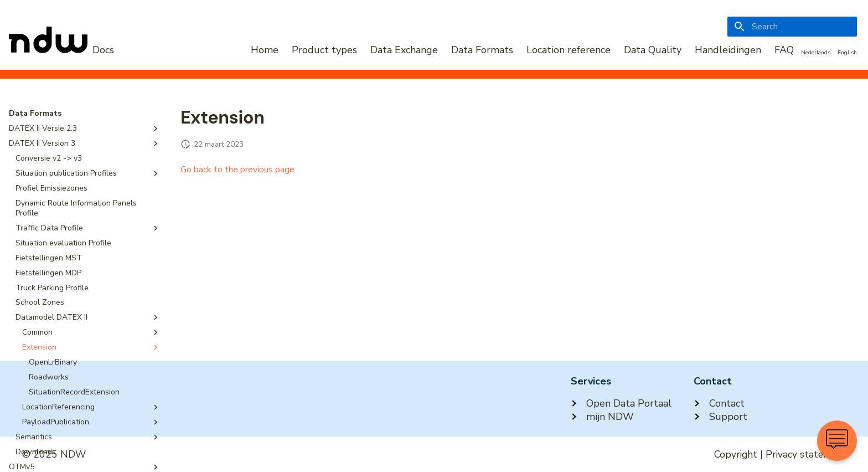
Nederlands (816, 53)
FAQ (784, 50)
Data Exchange (404, 50)
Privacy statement (806, 454)
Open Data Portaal (621, 403)
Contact (719, 403)
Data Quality (653, 50)
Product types (324, 50)
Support (720, 417)
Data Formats (482, 50)
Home (265, 50)
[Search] (792, 27)
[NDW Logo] (61, 50)
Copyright (736, 454)
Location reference (569, 50)
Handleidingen (728, 50)
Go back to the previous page (237, 170)
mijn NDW (602, 417)
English (847, 53)
